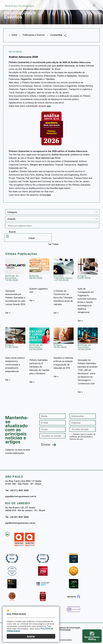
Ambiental (13, 76)
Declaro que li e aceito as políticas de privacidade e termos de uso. (83, 437)
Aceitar (31, 637)
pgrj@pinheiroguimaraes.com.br (20, 523)
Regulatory (83, 165)
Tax (25, 168)
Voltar (14, 35)
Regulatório (26, 79)
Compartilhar (58, 35)
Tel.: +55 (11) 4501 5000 (17, 491)
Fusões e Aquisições (67, 76)
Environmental (71, 162)
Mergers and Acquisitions (42, 165)
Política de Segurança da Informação (62, 628)
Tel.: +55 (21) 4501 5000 (17, 517)
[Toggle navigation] (94, 5)
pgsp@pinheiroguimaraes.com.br (21, 497)
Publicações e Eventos (34, 35)
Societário (38, 79)
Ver (8, 313)
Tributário (50, 79)
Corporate (14, 168)
